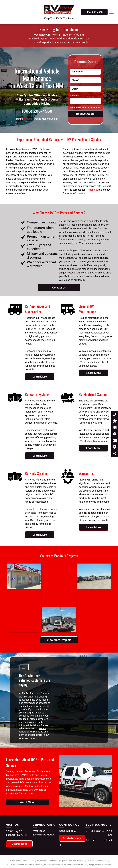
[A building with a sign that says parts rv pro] (19, 576)
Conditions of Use (55, 861)
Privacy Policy (14, 861)
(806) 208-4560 (37, 111)
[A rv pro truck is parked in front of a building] (32, 620)
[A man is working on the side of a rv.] (51, 585)
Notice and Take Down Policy (75, 861)
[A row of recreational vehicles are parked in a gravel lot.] (81, 576)
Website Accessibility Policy (98, 861)
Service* (75, 96)
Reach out (92, 190)
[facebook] (60, 846)
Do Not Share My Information (34, 861)
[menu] (111, 12)
